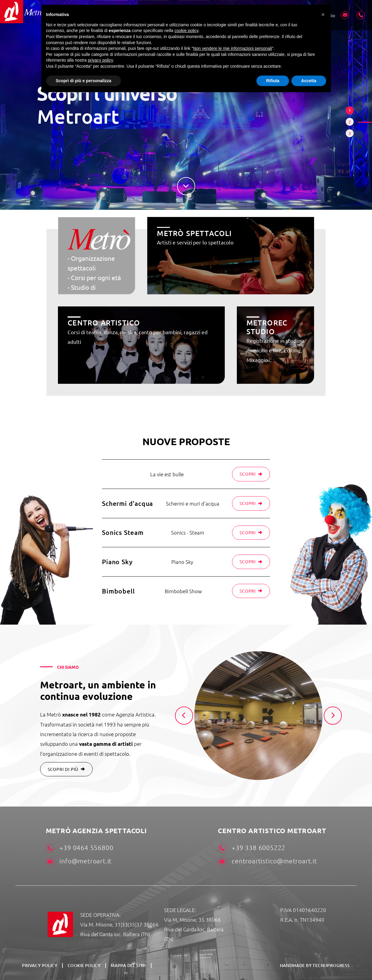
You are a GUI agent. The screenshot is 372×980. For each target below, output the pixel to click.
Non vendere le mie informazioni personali (232, 48)
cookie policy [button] (186, 31)
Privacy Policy (40, 965)
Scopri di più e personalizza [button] (84, 81)
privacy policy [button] (100, 60)
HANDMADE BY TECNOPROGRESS (315, 965)
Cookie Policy (84, 965)
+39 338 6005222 (252, 848)
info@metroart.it (79, 862)
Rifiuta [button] (273, 81)
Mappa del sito (128, 965)
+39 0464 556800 (80, 848)
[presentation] (184, 716)
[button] (323, 15)
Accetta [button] (309, 81)
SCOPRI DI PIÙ (66, 769)
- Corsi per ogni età (94, 277)
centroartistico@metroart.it (267, 862)
